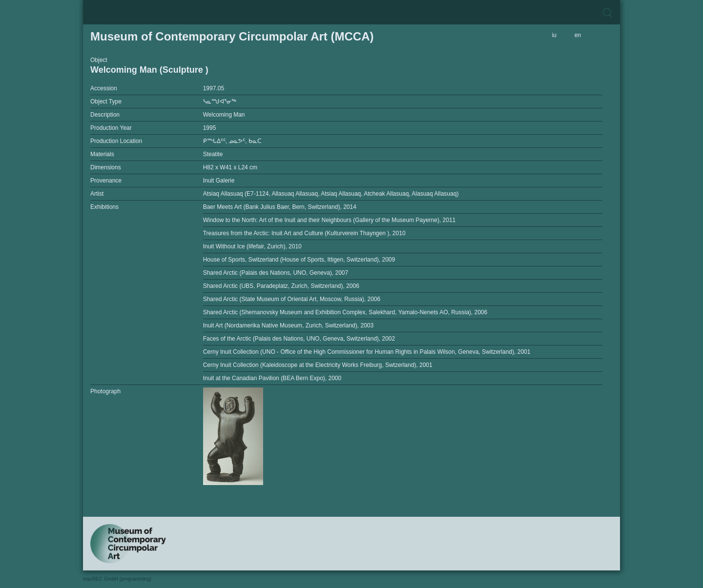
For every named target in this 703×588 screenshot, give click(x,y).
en (578, 35)
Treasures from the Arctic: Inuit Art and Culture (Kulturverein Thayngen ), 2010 (304, 233)
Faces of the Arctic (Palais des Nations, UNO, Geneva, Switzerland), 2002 (299, 339)
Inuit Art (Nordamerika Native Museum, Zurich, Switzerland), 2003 (288, 325)
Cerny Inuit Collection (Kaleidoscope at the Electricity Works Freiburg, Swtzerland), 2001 (318, 365)
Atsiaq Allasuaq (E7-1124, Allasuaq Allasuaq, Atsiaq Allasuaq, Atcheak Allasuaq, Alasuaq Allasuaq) (331, 194)
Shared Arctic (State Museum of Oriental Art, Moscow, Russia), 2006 (292, 299)
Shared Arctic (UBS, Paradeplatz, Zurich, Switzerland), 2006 (281, 286)
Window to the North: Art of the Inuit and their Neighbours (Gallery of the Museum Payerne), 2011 (330, 220)
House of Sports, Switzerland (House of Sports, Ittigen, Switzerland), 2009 (299, 260)
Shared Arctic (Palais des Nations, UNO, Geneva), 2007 (276, 273)
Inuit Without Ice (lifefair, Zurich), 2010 (252, 246)
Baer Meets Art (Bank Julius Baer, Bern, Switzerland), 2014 (280, 207)
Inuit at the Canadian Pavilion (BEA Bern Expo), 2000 (272, 378)
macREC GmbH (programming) (117, 579)
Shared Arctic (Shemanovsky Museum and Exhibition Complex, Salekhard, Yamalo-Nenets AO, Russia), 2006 (345, 312)
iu (554, 35)
